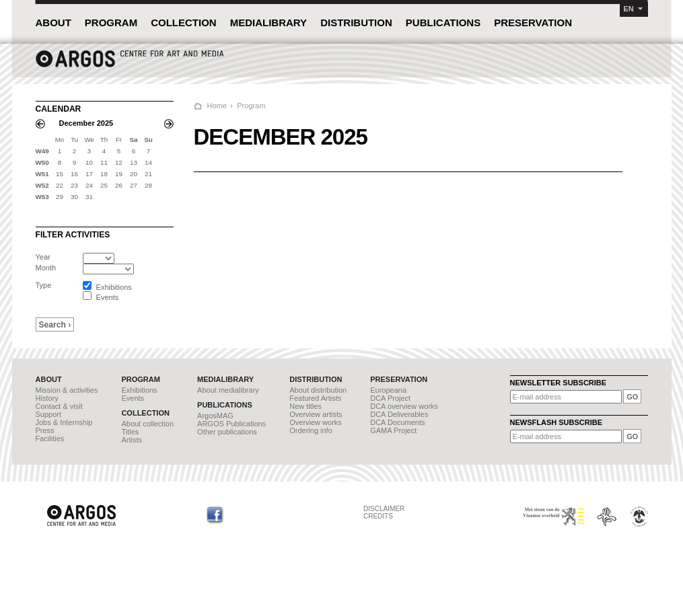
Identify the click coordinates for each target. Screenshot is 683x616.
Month (46, 268)
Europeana (388, 390)
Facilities (50, 438)
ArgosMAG (215, 416)
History (47, 398)
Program (251, 106)
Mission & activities (67, 390)
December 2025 (86, 123)
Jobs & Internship (64, 422)
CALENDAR (59, 109)
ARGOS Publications (231, 424)
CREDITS (378, 516)
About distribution (318, 390)
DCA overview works (404, 406)
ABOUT (53, 23)
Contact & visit (59, 406)
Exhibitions (139, 390)
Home (217, 106)
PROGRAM (111, 23)
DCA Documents (397, 422)
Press (45, 430)
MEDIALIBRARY (268, 23)
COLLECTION (184, 23)
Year (43, 257)
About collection (147, 424)
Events (133, 398)
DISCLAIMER (384, 509)
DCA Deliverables (399, 414)
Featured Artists (315, 398)
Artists (132, 440)
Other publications (227, 432)
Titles (130, 432)
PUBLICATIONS (443, 23)
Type (44, 285)
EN (629, 9)
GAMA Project (393, 430)
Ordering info (311, 430)
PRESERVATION (533, 23)
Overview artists (316, 414)
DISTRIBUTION (356, 23)
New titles (305, 406)
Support (49, 414)
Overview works (316, 422)
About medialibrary (228, 390)
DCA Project (390, 398)
